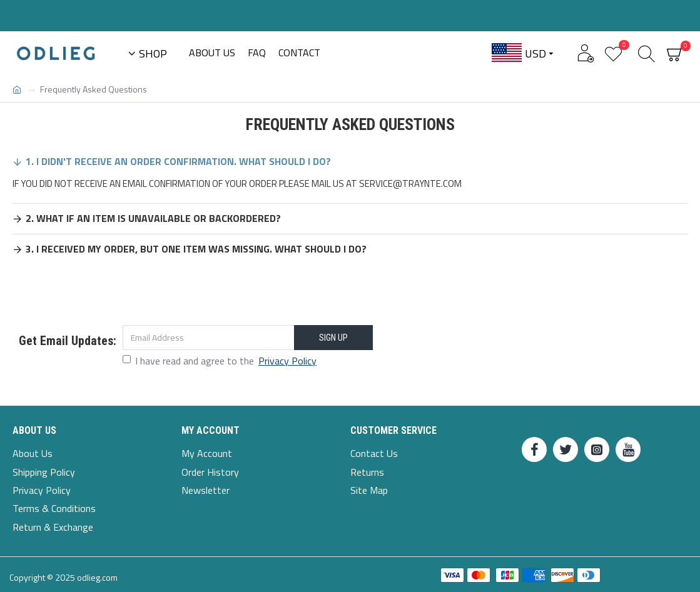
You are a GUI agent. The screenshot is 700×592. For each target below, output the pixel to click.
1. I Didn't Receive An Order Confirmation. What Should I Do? (178, 161)
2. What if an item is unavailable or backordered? (153, 218)
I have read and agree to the (221, 361)
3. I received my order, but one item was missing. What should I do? (196, 249)
